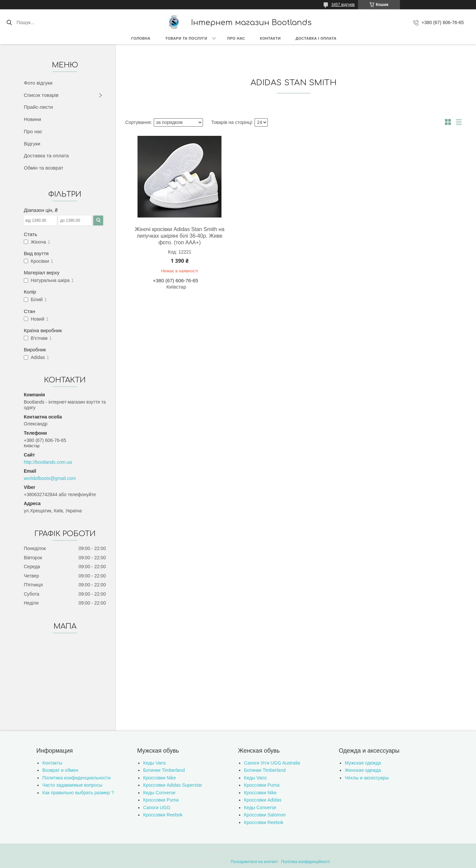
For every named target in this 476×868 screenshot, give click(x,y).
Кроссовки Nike (159, 778)
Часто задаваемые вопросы (72, 785)
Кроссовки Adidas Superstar (173, 785)
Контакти (270, 38)
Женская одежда (363, 770)
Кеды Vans (155, 763)
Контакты (52, 763)
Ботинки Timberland (164, 770)
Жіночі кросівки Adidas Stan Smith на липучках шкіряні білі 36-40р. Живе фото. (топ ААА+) (180, 236)
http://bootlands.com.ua (48, 462)
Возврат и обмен (60, 770)
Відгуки (32, 144)
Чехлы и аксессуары (367, 778)
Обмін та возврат (43, 168)
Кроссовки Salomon (265, 815)
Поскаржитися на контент (254, 862)
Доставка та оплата (46, 156)
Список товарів (41, 95)
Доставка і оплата (316, 38)
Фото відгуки (38, 83)
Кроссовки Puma (161, 800)
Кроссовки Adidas (263, 800)
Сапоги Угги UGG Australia (272, 763)
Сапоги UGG (157, 808)
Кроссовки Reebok (163, 815)
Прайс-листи (38, 107)
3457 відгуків (343, 5)
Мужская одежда (363, 763)
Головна (141, 38)
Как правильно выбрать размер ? (78, 793)
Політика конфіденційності (305, 862)
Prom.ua (269, 850)
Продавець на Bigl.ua (238, 856)
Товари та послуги (186, 38)
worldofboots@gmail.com (50, 478)
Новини (32, 119)
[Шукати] (9, 22)
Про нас (236, 38)
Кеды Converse (159, 793)
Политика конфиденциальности (77, 778)
